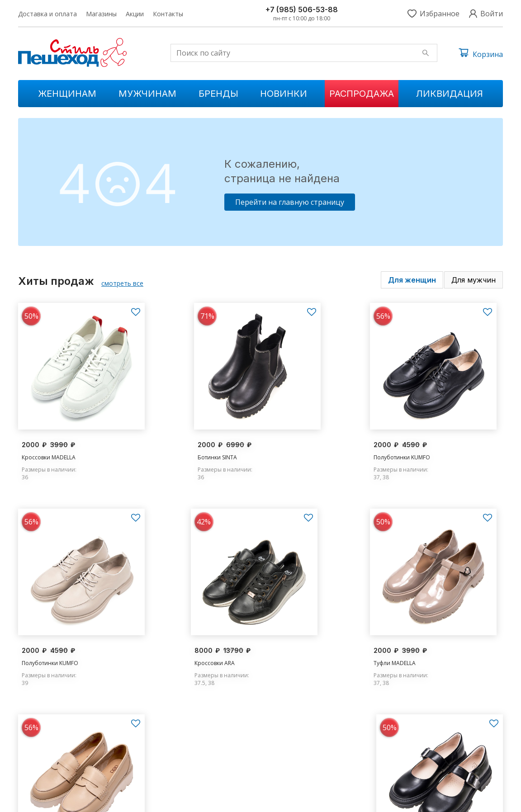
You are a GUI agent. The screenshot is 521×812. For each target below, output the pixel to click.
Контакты (168, 14)
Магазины (101, 14)
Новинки (284, 94)
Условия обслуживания (471, 799)
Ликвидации (170, 766)
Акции (135, 14)
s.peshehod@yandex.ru (424, 751)
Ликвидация (450, 94)
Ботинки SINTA (165, 444)
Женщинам (67, 94)
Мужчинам (147, 94)
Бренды (218, 94)
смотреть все (122, 283)
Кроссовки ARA (42, 637)
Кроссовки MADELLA (49, 444)
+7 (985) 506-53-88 (302, 9)
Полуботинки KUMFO (298, 444)
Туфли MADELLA (167, 637)
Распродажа (362, 94)
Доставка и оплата (47, 14)
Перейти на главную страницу (290, 202)
